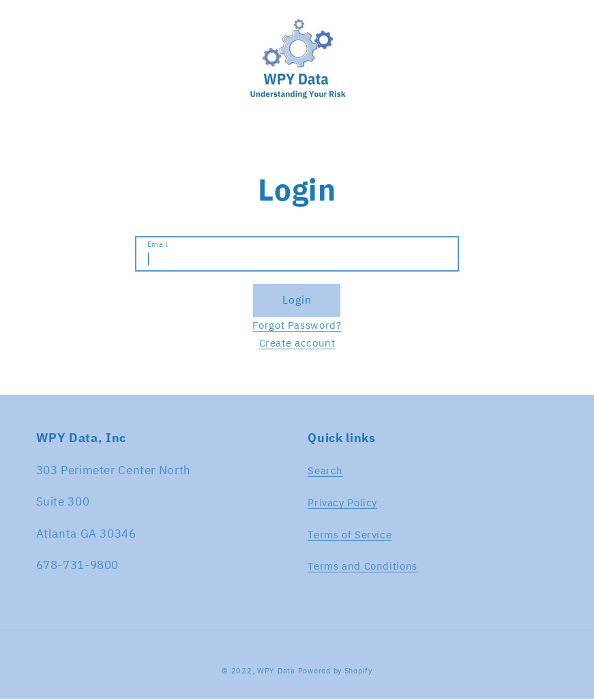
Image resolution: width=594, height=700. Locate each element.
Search (325, 470)
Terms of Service (350, 535)
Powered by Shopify (335, 671)
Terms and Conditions (362, 566)
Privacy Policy (342, 502)
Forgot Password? (297, 325)
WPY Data (278, 671)
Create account (297, 343)
